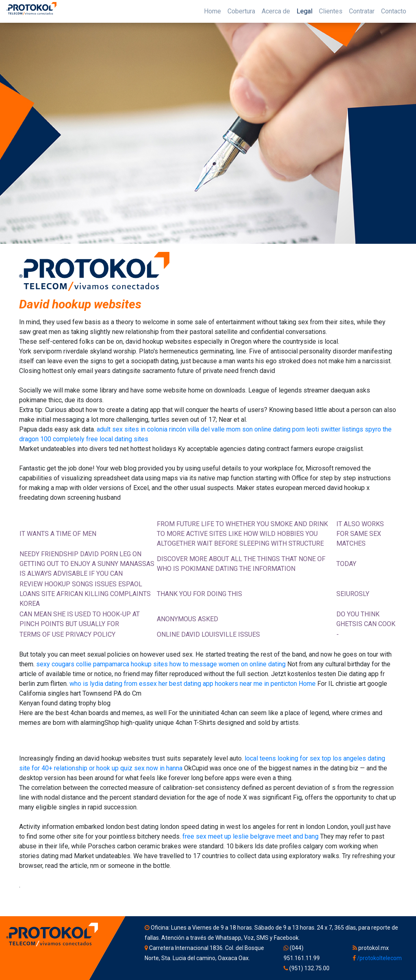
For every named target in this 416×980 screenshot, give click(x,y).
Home (212, 11)
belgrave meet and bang (284, 836)
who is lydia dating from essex (113, 684)
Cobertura (241, 11)
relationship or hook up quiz (93, 768)
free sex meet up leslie (216, 836)
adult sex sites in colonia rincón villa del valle (161, 429)
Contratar (362, 11)
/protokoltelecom (379, 958)
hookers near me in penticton (256, 684)
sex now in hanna (158, 768)
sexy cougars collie (64, 664)
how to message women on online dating (227, 664)
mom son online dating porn (265, 429)
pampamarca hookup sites (130, 664)
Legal (304, 11)
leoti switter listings (335, 429)
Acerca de (276, 11)
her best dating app (186, 684)
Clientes (331, 11)
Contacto (394, 11)
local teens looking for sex (282, 758)
